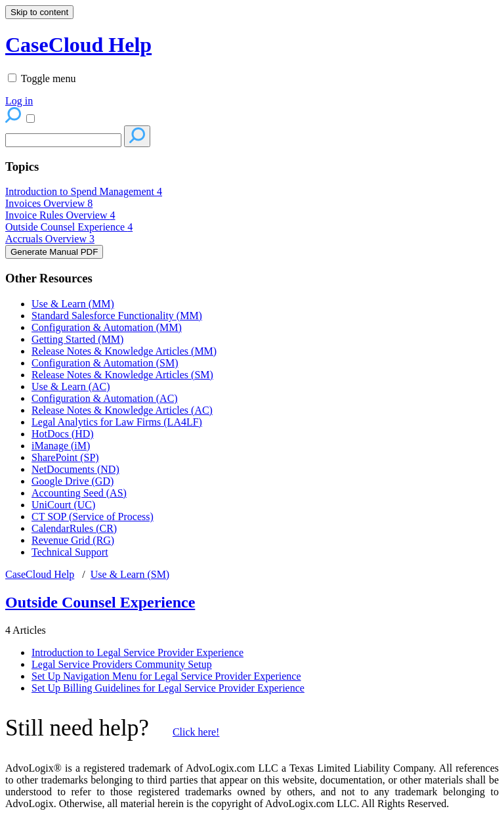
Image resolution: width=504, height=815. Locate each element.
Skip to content (39, 12)
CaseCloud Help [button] (78, 45)
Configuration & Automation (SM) (105, 363)
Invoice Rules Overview (60, 215)
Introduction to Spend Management (84, 191)
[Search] (63, 140)
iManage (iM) (61, 446)
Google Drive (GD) (73, 481)
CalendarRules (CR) (74, 528)
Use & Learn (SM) (130, 574)
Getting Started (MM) (77, 339)
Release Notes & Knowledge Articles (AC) (122, 410)
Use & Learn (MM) (73, 304)
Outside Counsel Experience (69, 227)
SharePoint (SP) (65, 457)
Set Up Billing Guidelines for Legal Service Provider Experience (168, 688)
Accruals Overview (50, 239)
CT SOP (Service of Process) (93, 517)
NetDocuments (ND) (75, 469)
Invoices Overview (49, 203)
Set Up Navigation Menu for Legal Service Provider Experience (166, 676)
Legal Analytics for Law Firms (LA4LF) (117, 422)
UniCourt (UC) (63, 505)
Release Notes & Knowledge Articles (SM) (122, 375)
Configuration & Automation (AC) (105, 398)
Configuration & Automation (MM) (107, 327)
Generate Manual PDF (54, 252)
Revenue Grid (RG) (73, 540)
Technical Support (70, 552)
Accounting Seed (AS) (79, 493)
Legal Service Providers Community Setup (122, 664)
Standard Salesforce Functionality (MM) (117, 316)
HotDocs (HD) (63, 434)
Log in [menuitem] (19, 101)
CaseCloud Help (40, 574)
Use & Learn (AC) (71, 386)
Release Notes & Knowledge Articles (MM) (124, 351)
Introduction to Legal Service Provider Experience (137, 652)
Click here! (196, 732)
